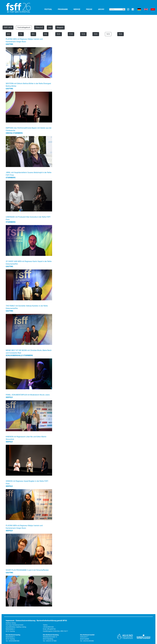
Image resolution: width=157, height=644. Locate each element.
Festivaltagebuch (24, 27)
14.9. (108, 34)
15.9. (121, 34)
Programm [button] (65, 9)
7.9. (21, 34)
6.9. (9, 34)
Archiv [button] (104, 9)
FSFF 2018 (8, 27)
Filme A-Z (39, 27)
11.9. (71, 34)
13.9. (96, 34)
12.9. (83, 34)
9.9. (46, 34)
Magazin (60, 27)
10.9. (59, 34)
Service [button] (79, 9)
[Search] (116, 9)
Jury (50, 27)
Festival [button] (51, 9)
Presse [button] (92, 9)
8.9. (33, 34)
